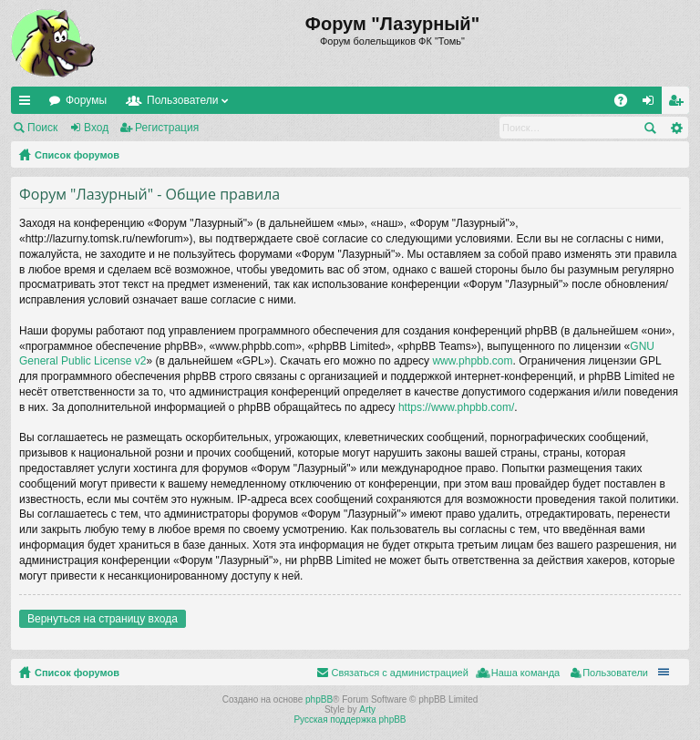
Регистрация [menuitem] (679, 104)
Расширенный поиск (676, 128)
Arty (367, 709)
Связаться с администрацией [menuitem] (399, 673)
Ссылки (28, 104)
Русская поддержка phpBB (350, 719)
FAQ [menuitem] (627, 104)
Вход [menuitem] (652, 104)
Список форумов (77, 155)
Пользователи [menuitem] (615, 673)
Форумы (86, 100)
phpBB (319, 699)
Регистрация (167, 128)
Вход (96, 128)
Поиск (42, 128)
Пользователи (182, 100)
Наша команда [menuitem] (525, 673)
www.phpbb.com (472, 361)
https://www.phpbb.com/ (456, 407)
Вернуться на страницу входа (103, 619)
